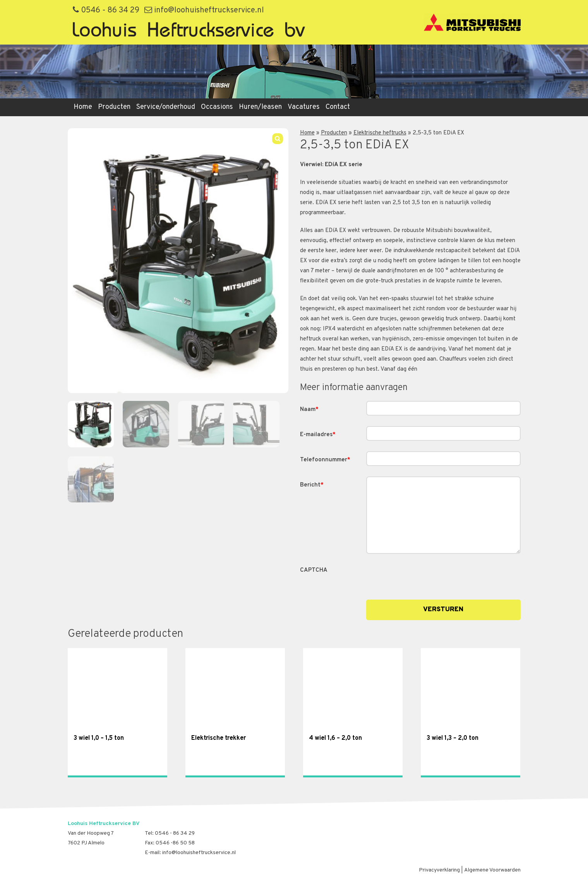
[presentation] (425, 577)
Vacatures (304, 107)
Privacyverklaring (439, 870)
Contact (338, 107)
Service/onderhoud (166, 107)
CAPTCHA (314, 570)
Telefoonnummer (325, 460)
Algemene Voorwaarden (492, 870)
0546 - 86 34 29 (106, 10)
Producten (114, 107)
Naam (309, 410)
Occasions (217, 107)
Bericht (312, 485)
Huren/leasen (260, 107)
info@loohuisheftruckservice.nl (204, 10)
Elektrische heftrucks (380, 133)
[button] (278, 139)
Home (83, 107)
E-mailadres (318, 435)
